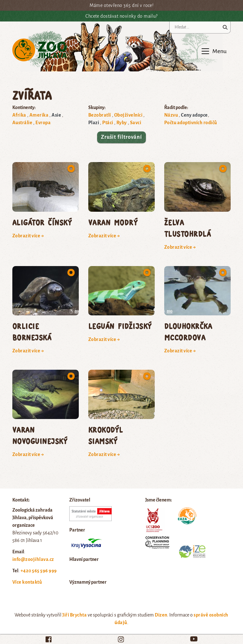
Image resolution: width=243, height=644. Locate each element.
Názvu (171, 115)
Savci (136, 123)
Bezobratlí (100, 115)
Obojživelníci (128, 115)
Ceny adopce (194, 115)
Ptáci (108, 123)
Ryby (122, 123)
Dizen (161, 615)
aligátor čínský (42, 222)
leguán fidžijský (120, 326)
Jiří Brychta (75, 615)
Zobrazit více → (28, 236)
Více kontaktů (27, 582)
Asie (56, 115)
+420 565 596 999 (39, 571)
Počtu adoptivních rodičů (191, 123)
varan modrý (113, 222)
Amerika (39, 115)
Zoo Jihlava (40, 50)
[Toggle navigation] (214, 51)
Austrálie (22, 123)
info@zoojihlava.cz (33, 559)
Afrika (19, 115)
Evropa (43, 123)
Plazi (94, 123)
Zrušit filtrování (121, 137)
